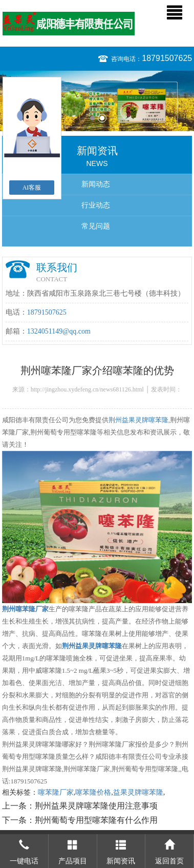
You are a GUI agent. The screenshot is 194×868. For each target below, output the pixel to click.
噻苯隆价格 (93, 792)
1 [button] (92, 118)
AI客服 (32, 188)
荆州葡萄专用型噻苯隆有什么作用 (96, 820)
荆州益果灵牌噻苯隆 (138, 420)
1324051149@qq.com (59, 331)
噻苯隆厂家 (56, 792)
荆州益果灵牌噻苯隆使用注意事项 (96, 806)
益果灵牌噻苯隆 (138, 792)
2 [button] (102, 118)
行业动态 (96, 205)
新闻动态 (96, 184)
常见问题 (96, 226)
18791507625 (167, 58)
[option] (97, 101)
